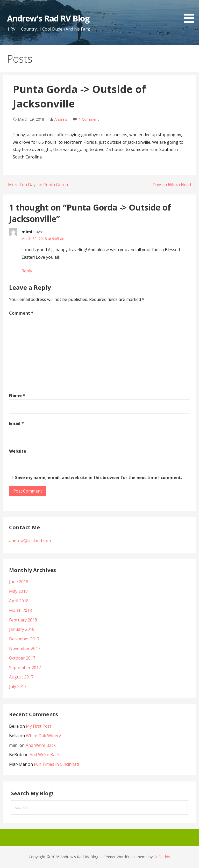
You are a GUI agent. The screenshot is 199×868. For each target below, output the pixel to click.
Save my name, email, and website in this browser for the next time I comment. (98, 478)
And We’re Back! (41, 745)
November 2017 (25, 648)
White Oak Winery (43, 736)
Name (17, 395)
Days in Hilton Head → (174, 185)
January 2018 (22, 629)
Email (16, 423)
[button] (191, 12)
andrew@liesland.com (30, 541)
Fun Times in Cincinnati (56, 764)
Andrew (61, 119)
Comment (21, 313)
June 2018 (19, 582)
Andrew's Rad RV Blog (48, 18)
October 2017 (22, 658)
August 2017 (21, 677)
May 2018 (18, 591)
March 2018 (20, 610)
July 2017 (18, 686)
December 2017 (24, 639)
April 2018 (19, 601)
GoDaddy (162, 857)
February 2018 (23, 620)
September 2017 (25, 668)
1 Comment (89, 119)
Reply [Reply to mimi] (27, 271)
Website (18, 451)
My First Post (39, 726)
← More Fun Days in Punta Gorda (35, 185)
